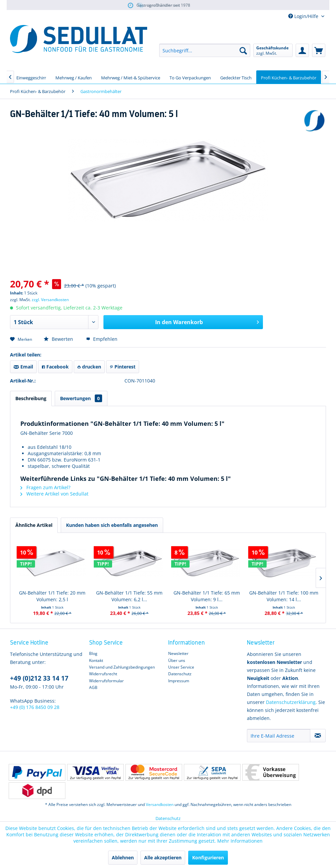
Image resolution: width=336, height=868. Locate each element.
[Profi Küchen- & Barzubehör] (289, 77)
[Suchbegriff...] (205, 50)
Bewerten (59, 339)
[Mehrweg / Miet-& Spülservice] (131, 77)
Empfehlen (102, 339)
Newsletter (178, 653)
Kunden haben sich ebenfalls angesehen (112, 525)
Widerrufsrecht (103, 674)
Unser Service (181, 667)
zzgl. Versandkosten (50, 300)
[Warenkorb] (319, 50)
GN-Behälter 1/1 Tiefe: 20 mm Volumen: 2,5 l (52, 596)
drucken (89, 367)
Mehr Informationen (240, 841)
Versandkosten (160, 804)
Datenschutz (180, 674)
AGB (93, 687)
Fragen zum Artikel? (45, 487)
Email (23, 367)
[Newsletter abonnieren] (318, 736)
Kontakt (96, 660)
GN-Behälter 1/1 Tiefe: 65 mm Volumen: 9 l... (207, 596)
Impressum (179, 681)
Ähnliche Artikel (34, 525)
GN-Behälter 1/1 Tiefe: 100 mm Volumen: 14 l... (284, 596)
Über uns (177, 660)
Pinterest (123, 367)
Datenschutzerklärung (291, 702)
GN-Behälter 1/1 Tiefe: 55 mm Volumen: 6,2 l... (129, 596)
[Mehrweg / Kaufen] (74, 77)
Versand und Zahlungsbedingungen (122, 667)
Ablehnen (123, 857)
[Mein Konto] (302, 50)
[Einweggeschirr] (31, 77)
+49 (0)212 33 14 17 (39, 678)
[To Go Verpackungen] (190, 77)
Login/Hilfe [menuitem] (304, 16)
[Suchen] (243, 50)
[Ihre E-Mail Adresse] (278, 736)
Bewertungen (81, 398)
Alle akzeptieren (163, 857)
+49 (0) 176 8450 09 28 (35, 707)
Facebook (55, 367)
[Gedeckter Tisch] (236, 77)
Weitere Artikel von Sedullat (54, 494)
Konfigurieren (208, 857)
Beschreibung (31, 398)
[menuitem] (205, 50)
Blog (93, 653)
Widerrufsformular (106, 681)
